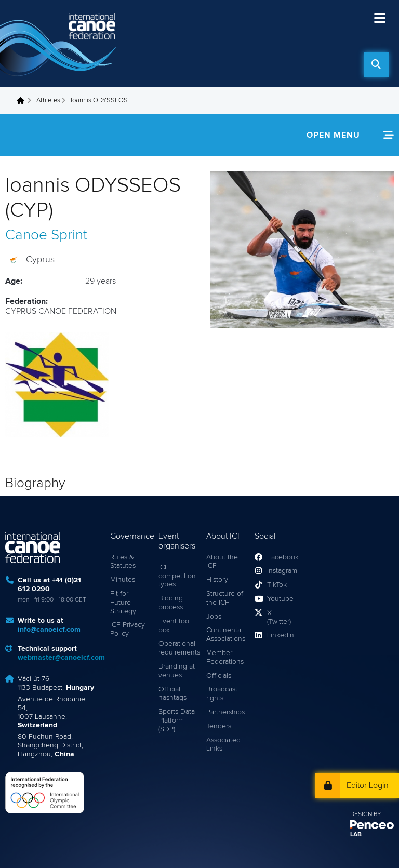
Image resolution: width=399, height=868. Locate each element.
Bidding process (171, 603)
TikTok (277, 585)
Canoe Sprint (46, 235)
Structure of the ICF (225, 598)
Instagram (280, 571)
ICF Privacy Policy (128, 629)
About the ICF (222, 562)
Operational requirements (177, 648)
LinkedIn (280, 635)
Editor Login (368, 785)
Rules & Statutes (123, 562)
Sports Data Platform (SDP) (177, 720)
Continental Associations (225, 635)
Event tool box (175, 626)
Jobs (214, 617)
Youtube (280, 599)
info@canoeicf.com (49, 630)
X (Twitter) (279, 617)
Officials (219, 676)
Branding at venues (177, 671)
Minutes (123, 580)
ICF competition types (177, 576)
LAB (356, 835)
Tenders (219, 726)
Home (23, 101)
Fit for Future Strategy (123, 603)
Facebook (280, 557)
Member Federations (225, 657)
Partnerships (225, 712)
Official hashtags (172, 694)
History (217, 580)
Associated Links (223, 745)
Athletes (48, 101)
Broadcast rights (222, 694)
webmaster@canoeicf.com (61, 658)
